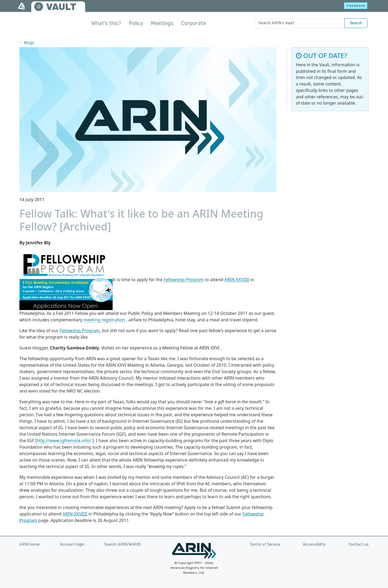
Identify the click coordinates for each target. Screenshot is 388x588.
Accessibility (314, 544)
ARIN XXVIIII (237, 280)
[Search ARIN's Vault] (300, 23)
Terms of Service (265, 544)
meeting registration (104, 320)
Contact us (358, 544)
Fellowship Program (184, 280)
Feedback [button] (356, 6)
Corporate (194, 23)
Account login (72, 544)
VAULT (61, 7)
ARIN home (30, 544)
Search (356, 23)
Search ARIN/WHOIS (123, 544)
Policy (136, 23)
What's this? (106, 23)
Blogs (29, 42)
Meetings (162, 23)
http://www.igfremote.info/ (64, 441)
